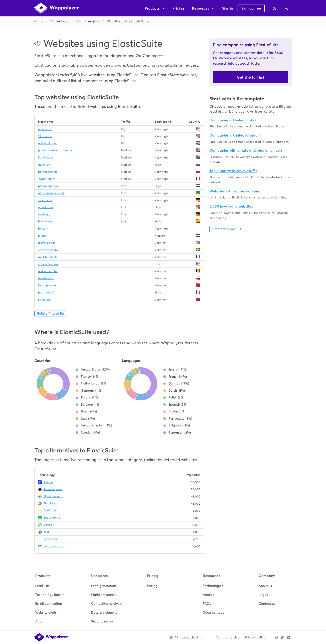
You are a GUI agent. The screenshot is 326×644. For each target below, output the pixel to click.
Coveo (48, 525)
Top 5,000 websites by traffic (233, 171)
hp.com (43, 229)
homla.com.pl (47, 172)
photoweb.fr (46, 292)
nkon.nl (43, 236)
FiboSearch (51, 503)
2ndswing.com (48, 250)
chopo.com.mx (48, 264)
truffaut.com (47, 243)
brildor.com (46, 221)
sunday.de (45, 200)
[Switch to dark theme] (275, 8)
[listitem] (51, 586)
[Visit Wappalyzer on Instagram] (276, 637)
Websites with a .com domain (234, 191)
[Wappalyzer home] (57, 8)
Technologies (60, 21)
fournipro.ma (47, 285)
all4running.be (48, 271)
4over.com (45, 129)
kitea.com (45, 300)
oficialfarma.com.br (52, 193)
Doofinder (50, 510)
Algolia (48, 482)
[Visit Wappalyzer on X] (282, 637)
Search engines (88, 21)
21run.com (45, 136)
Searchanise (52, 518)
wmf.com (44, 214)
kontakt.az (45, 158)
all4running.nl (47, 143)
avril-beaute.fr (48, 257)
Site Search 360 (54, 546)
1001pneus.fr (46, 179)
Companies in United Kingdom (235, 135)
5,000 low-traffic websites (231, 206)
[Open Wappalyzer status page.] (187, 637)
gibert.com (46, 207)
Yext (46, 532)
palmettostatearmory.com (56, 150)
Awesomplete (53, 489)
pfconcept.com (48, 186)
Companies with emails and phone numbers (246, 150)
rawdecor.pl (46, 278)
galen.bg (44, 165)
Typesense (51, 539)
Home (39, 21)
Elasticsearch (53, 496)
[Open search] (286, 8)
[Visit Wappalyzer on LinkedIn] (289, 637)
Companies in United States (233, 120)
